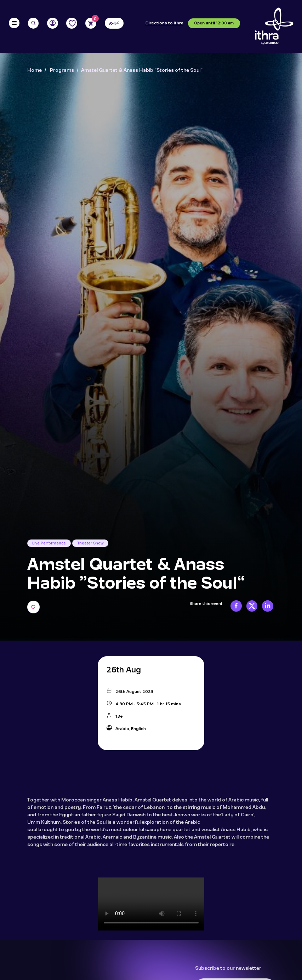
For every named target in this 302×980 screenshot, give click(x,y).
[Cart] (91, 23)
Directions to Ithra (164, 23)
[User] (53, 23)
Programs (62, 70)
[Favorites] (72, 23)
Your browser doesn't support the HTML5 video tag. (151, 904)
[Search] (33, 23)
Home (35, 70)
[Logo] (274, 26)
